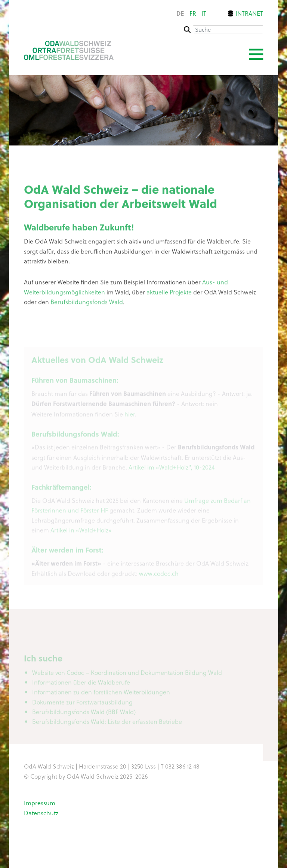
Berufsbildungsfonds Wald (87, 303)
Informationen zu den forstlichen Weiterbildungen (101, 694)
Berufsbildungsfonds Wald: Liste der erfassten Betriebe (107, 724)
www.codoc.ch (159, 576)
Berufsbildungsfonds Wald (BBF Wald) (84, 714)
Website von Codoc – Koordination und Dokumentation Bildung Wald (127, 674)
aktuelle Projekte (169, 294)
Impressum (40, 803)
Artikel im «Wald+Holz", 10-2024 (172, 469)
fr (193, 13)
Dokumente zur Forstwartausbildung (82, 704)
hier (130, 416)
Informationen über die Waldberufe (81, 684)
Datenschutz (41, 813)
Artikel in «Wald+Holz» (81, 532)
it (204, 13)
